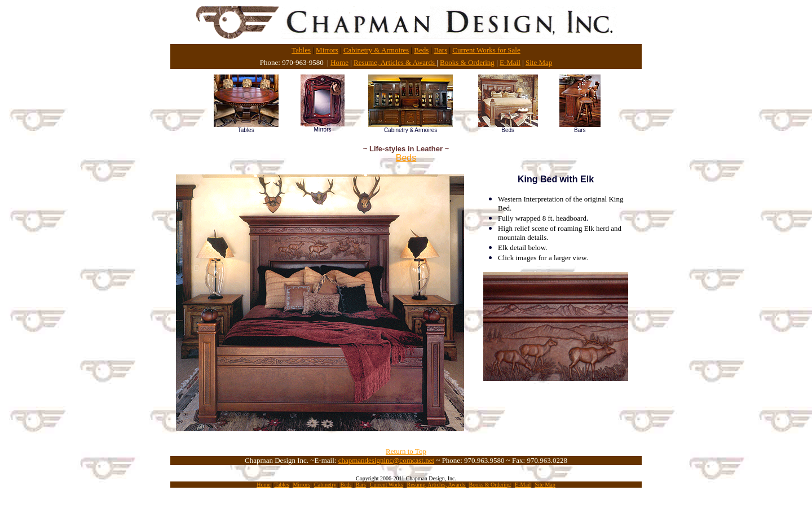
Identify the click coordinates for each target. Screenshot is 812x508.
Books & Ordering (467, 62)
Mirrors (327, 50)
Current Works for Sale (486, 50)
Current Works (387, 485)
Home (339, 62)
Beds (421, 50)
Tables (301, 50)
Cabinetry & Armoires (376, 50)
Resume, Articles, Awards (437, 485)
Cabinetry (325, 485)
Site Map (539, 62)
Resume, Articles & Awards (395, 62)
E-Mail (510, 62)
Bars (440, 50)
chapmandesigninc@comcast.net (386, 460)
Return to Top (406, 451)
